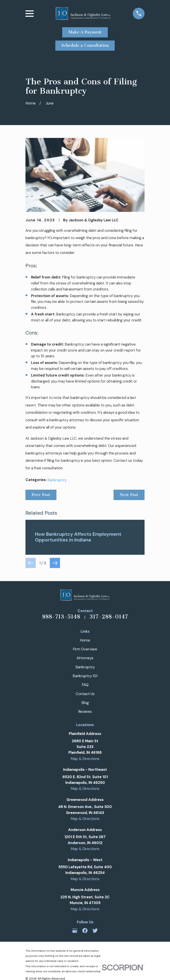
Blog (85, 703)
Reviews (85, 711)
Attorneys (85, 658)
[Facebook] (85, 931)
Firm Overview (85, 649)
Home (85, 640)
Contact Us (85, 694)
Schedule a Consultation (85, 45)
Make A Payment (85, 32)
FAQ (85, 685)
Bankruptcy (57, 480)
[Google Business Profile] (75, 931)
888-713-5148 (61, 617)
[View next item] (55, 563)
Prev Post (41, 495)
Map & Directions (85, 759)
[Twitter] (95, 931)
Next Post (129, 495)
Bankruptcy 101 (85, 676)
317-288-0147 (109, 617)
